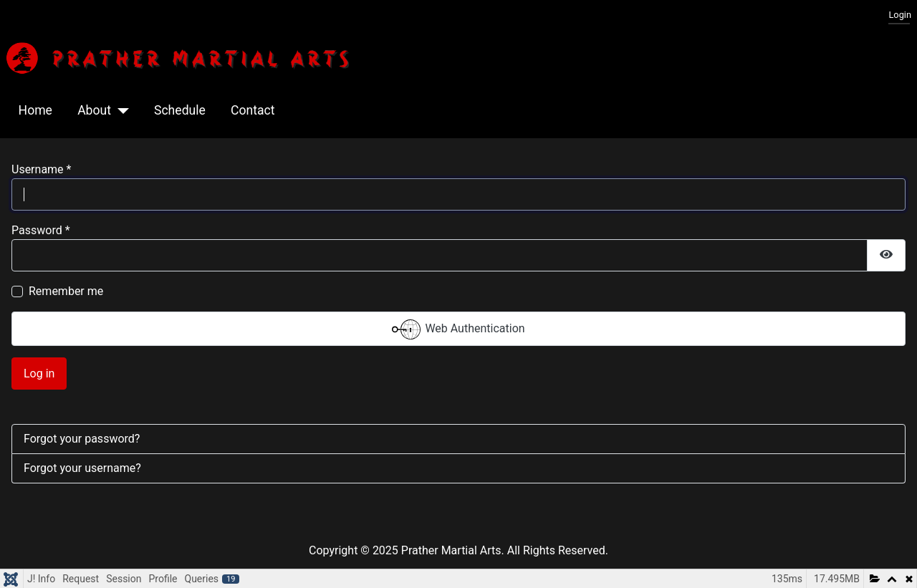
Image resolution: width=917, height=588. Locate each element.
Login (900, 15)
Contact (253, 110)
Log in (39, 373)
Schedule (180, 110)
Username (41, 169)
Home (35, 110)
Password (41, 230)
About (94, 110)
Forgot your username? (82, 468)
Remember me (66, 291)
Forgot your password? (82, 439)
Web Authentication (458, 329)
